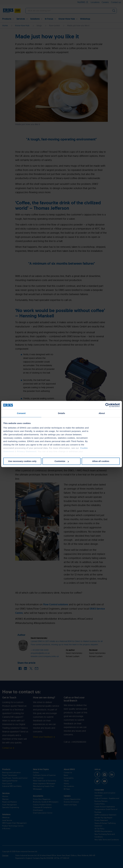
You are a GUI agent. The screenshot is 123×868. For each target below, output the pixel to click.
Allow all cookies (101, 461)
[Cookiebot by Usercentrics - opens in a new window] (107, 405)
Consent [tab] (21, 413)
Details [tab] (61, 413)
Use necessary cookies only (22, 461)
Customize (62, 461)
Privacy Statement (27, 451)
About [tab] (102, 413)
